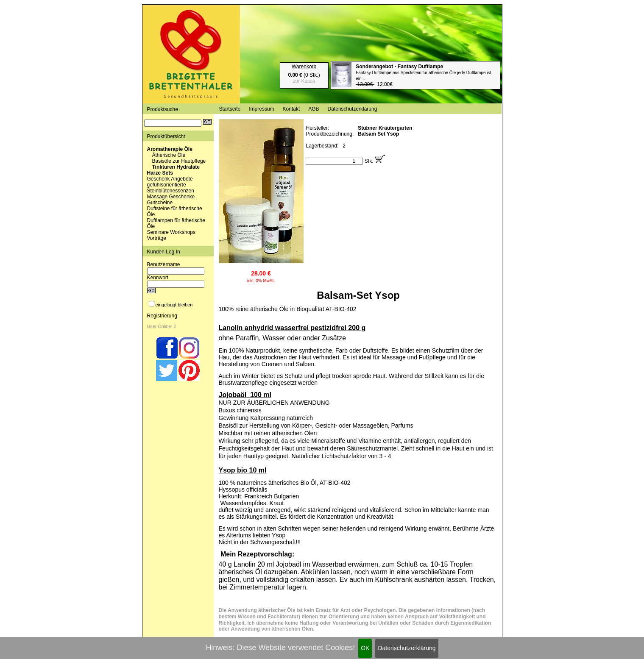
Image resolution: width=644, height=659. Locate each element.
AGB (314, 109)
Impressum (261, 109)
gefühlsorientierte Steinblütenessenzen (171, 188)
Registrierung (162, 316)
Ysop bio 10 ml (243, 470)
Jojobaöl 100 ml (245, 395)
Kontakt (291, 109)
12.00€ (423, 75)
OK (365, 648)
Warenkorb (304, 67)
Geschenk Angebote (170, 179)
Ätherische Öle (169, 155)
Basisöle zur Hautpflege (179, 161)
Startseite (230, 109)
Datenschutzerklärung (407, 648)
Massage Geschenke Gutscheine (171, 200)
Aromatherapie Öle (170, 149)
